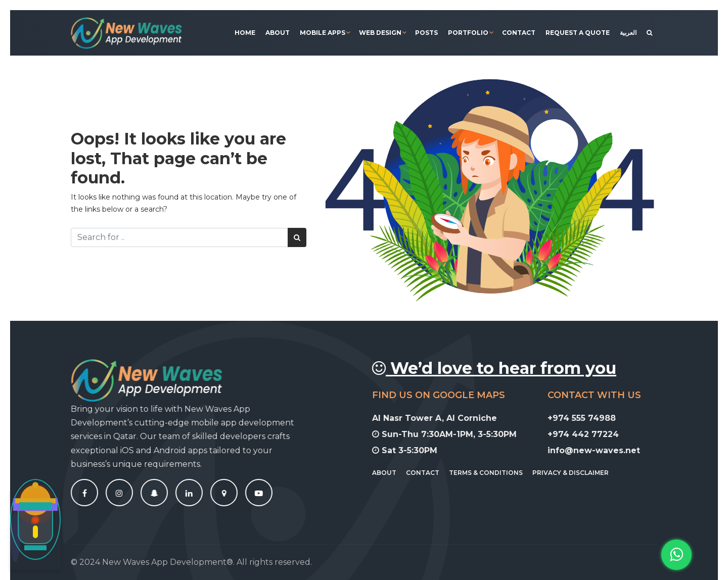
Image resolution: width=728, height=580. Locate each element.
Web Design (380, 33)
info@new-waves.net (599, 450)
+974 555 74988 (587, 418)
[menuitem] (628, 33)
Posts (426, 33)
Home (245, 33)
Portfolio (468, 33)
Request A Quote (578, 33)
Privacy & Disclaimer (577, 473)
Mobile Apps (323, 33)
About (278, 33)
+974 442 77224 (589, 434)
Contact (519, 33)
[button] (676, 555)
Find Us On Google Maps (445, 395)
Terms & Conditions (492, 473)
